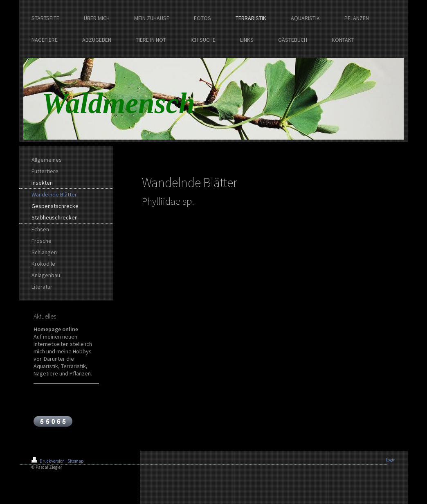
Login (391, 460)
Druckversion (48, 461)
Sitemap (76, 461)
